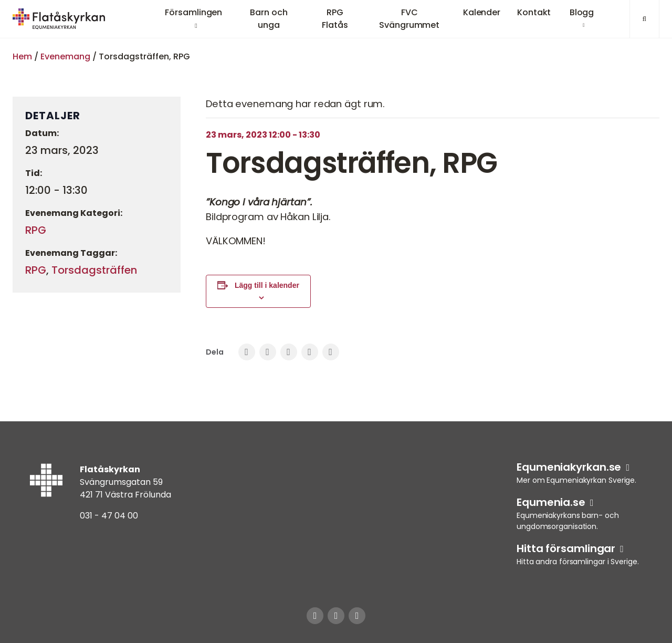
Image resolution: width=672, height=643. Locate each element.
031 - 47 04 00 (109, 516)
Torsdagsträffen (94, 270)
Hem (22, 56)
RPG (36, 230)
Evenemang (65, 56)
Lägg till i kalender (267, 285)
